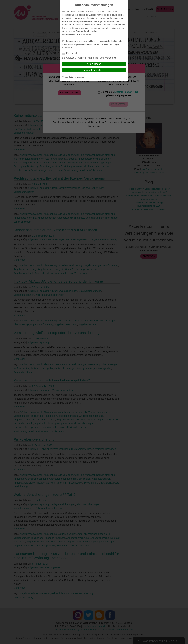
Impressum (80, 77)
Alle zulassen (94, 64)
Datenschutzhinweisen (87, 31)
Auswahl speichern (94, 70)
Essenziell (70, 53)
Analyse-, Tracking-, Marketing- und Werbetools (90, 58)
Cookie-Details (69, 77)
